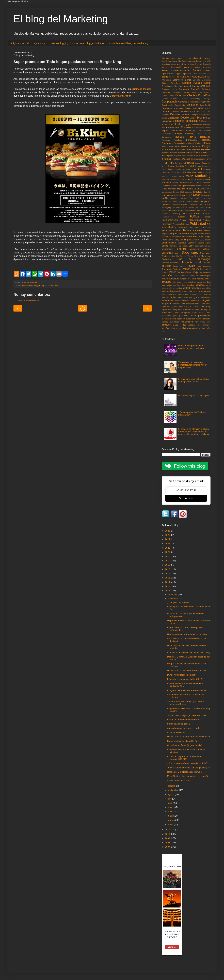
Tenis (175, 266)
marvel (184, 310)
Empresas (187, 127)
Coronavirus (168, 108)
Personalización (191, 214)
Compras (183, 102)
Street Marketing (202, 256)
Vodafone (194, 275)
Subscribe (186, 498)
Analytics (207, 67)
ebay (198, 291)
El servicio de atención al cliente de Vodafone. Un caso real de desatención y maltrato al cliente (194, 432)
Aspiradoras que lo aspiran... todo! (184, 728)
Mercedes (166, 186)
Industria (190, 156)
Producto (207, 220)
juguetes (165, 306)
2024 (168, 539)
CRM (203, 86)
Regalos (165, 233)
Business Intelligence (189, 86)
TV (190, 259)
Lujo (179, 172)
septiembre (173, 790)
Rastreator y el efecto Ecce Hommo (184, 772)
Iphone (191, 163)
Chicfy (164, 96)
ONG (188, 202)
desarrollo (177, 291)
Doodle (185, 118)
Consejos (206, 102)
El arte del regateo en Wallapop (194, 396)
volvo (209, 328)
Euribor (207, 131)
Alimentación (27, 285)
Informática (206, 156)
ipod (199, 303)
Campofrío (184, 89)
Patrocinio (167, 210)
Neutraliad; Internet (178, 198)
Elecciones (197, 124)
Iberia (164, 156)
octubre (172, 786)
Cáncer (196, 111)
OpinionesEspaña (180, 205)
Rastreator (183, 227)
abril (170, 812)
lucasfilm (196, 307)
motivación (167, 313)
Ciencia (171, 95)
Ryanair (191, 240)
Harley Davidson (193, 149)
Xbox (194, 279)
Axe (209, 77)
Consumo (50, 285)
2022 (168, 548)
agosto (171, 794)
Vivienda (185, 275)
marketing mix (174, 309)
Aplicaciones (168, 74)
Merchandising (177, 186)
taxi (199, 325)
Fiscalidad (178, 140)
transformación (168, 328)
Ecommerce (204, 118)
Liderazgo (186, 169)
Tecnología (204, 259)
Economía (167, 121)
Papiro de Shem (196, 208)
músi (177, 313)
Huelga (190, 153)
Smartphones (168, 249)
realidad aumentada (170, 322)
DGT (203, 111)
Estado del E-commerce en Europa (184, 720)
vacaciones (192, 328)
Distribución (174, 118)
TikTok (182, 266)
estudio (207, 294)
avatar (199, 282)
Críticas (207, 108)
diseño (185, 291)
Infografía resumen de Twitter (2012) (185, 679)
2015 (168, 578)
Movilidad (172, 189)
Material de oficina (177, 180)
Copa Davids (205, 105)
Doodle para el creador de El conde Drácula (188, 737)
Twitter (186, 269)
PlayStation (167, 217)
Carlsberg (206, 89)
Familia (192, 137)
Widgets (183, 279)
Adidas (191, 64)
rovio (209, 322)
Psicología (185, 224)
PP (201, 204)
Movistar (181, 189)
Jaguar (198, 163)
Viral (171, 275)
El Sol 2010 (167, 124)
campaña (200, 285)
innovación (176, 303)
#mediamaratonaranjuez (200, 58)
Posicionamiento (170, 220)
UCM (193, 269)
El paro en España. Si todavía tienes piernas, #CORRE (185, 758)
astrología (192, 282)
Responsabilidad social (182, 236)
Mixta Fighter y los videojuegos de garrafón (188, 776)
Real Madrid (195, 227)
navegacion (186, 313)
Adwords (207, 64)
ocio (209, 313)
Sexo (191, 246)
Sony (177, 253)
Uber (202, 269)
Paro (208, 207)
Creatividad (190, 108)
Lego (170, 169)
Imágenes (177, 156)
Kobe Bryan (185, 166)
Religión (193, 233)
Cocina (174, 99)
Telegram (207, 263)
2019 (168, 561)
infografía (166, 303)
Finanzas (166, 140)
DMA (209, 112)
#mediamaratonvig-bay (192, 61)
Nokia (198, 198)
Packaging (166, 207)
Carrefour (166, 92)
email (164, 294)
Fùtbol (164, 146)
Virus (177, 276)
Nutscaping (166, 202)
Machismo (207, 172)
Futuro (207, 143)
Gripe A (165, 150)
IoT (185, 163)
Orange (193, 204)
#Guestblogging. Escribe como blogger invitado (77, 43)
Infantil (197, 156)
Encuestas (199, 128)
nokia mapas (198, 313)
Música (197, 192)
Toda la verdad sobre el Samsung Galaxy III (188, 768)
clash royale (167, 288)
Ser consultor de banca (178, 724)
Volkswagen (205, 275)
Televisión (166, 266)
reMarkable (206, 319)
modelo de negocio (202, 309)
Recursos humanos (172, 230)
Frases (186, 143)
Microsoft (206, 186)
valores (202, 328)
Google (206, 146)
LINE (192, 166)
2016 (168, 573)
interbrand (186, 303)
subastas (192, 325)
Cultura (165, 111)
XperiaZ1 (200, 279)
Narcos (176, 195)
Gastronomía (188, 146)
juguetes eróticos (178, 307)
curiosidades (167, 291)
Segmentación (169, 243)
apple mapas (182, 282)
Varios (173, 272)
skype (176, 325)
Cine (178, 95)
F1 (205, 134)
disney (192, 291)
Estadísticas (178, 131)
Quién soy (40, 43)
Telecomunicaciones (171, 263)
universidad (181, 328)
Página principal (20, 43)
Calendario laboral (169, 89)
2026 (168, 531)
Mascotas (165, 180)
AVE (209, 61)
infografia (206, 300)
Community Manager (201, 99)
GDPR (171, 146)
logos (189, 306)
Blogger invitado (192, 83)
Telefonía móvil (191, 262)
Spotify (195, 253)
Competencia (169, 102)
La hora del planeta (203, 166)
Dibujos (202, 115)
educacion (206, 291)
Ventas (181, 272)
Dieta (209, 115)
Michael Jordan (195, 186)
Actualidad (182, 64)
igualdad (185, 300)
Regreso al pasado (179, 233)
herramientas (167, 300)
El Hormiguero (205, 121)
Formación (191, 140)
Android (165, 70)
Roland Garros (167, 240)
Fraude (192, 143)
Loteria (173, 172)
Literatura (206, 169)
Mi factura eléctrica (176, 732)
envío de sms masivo (193, 294)
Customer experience (181, 111)
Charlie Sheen (197, 92)
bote (184, 285)
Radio (164, 227)
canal (208, 285)
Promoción (167, 224)
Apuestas (187, 74)
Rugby (176, 240)
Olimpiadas (205, 201)
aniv (174, 282)
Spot (185, 252)
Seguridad (182, 243)
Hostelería (182, 153)
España (165, 131)
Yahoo (208, 279)
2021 (168, 552)
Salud (57, 285)
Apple (178, 74)
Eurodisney (189, 134)
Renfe (208, 233)
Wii (189, 279)
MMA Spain (197, 172)
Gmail (198, 146)
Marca (190, 176)
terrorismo (207, 325)
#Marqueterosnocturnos (172, 58)
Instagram (167, 159)
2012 (168, 591)
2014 (168, 582)
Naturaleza (185, 195)
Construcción (167, 105)
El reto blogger (182, 124)
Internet (168, 162)
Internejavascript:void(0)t (201, 159)
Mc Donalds (190, 179)
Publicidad (198, 223)
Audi (189, 77)
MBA (184, 172)
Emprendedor (173, 128)
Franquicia (178, 143)
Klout (178, 166)
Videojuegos (205, 272)
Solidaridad (167, 253)
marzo (171, 816)
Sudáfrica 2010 (172, 259)
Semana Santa (204, 243)
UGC (197, 269)
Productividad (194, 220)
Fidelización (205, 137)
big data (207, 282)
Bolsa (164, 86)
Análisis (207, 70)
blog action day (169, 285)
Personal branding (171, 214)
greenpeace (206, 297)
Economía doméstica (185, 121)
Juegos (171, 166)
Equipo (208, 128)
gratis (196, 297)
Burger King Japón (121, 96)
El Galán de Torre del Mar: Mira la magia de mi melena (193, 380)
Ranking (172, 227)
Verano (189, 272)
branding (191, 285)
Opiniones (166, 204)
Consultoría (180, 105)
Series (165, 246)
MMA (189, 172)
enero (171, 824)
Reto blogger (205, 236)
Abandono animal (169, 64)
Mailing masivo (178, 176)
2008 (168, 842)
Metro (187, 186)
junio (170, 803)
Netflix (165, 198)
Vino (164, 275)
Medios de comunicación (183, 183)
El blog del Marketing (61, 19)
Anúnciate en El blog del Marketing (129, 43)
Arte (195, 74)
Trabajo (190, 266)
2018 (168, 565)
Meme (198, 182)
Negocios (206, 195)
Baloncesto (178, 80)
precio (193, 316)
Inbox (184, 156)
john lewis (206, 303)
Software (207, 249)
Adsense (198, 64)
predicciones (204, 316)
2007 (168, 847)
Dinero (164, 118)
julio (170, 799)
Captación (195, 89)
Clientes (192, 95)
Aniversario (186, 70)
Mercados (207, 183)
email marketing (175, 294)
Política (194, 217)
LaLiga (164, 169)
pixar (175, 316)
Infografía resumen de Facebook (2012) (186, 690)
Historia (174, 153)
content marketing (192, 288)
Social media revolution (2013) (182, 741)
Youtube (166, 282)
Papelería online (180, 208)
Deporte (175, 114)
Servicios (173, 246)
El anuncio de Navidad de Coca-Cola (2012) (188, 652)
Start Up (175, 256)
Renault (201, 233)
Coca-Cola (204, 95)
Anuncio (197, 70)
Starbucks (166, 256)
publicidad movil (193, 319)
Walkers (165, 279)
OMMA (175, 202)
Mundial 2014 (192, 189)
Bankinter (197, 80)
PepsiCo (182, 210)
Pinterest (206, 214)
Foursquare (167, 143)
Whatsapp (174, 279)
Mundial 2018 (205, 189)
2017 (168, 569)
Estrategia (191, 131)
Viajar (196, 272)
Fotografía (206, 140)
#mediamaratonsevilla (171, 61)
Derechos (185, 115)
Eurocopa (177, 134)
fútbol (173, 297)
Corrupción (179, 108)
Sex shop (183, 246)
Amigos (197, 67)
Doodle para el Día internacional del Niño (187, 671)
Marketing (203, 176)
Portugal (207, 217)
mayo (171, 807)
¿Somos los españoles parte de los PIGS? (188, 763)
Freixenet (199, 143)
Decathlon (166, 115)
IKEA (206, 153)
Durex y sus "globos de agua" (181, 675)
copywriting (206, 288)
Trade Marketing (204, 266)
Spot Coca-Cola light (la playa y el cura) (186, 715)
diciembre (173, 594)
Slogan (208, 246)
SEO (202, 240)
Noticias (207, 198)
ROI (209, 224)
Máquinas (189, 192)
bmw (179, 285)
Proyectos (177, 224)
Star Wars (205, 253)
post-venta (184, 316)
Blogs (207, 83)
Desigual (194, 115)
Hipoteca (166, 153)
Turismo (177, 269)
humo (178, 300)
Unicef (208, 269)
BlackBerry (175, 83)
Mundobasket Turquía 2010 (173, 192)
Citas (184, 96)
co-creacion (177, 288)
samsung (166, 325)
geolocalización (185, 297)
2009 (168, 838)
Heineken (206, 149)
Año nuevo (166, 80)
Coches (165, 99)
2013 (168, 586)
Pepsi (175, 210)
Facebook (180, 137)
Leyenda (177, 169)
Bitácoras (165, 83)
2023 (168, 544)
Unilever (165, 272)
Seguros (191, 243)
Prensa (183, 220)
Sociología (195, 249)
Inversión (179, 163)
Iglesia (170, 156)
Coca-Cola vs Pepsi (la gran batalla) (185, 745)
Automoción (199, 77)
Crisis (200, 108)
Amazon (188, 67)
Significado (199, 246)
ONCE (182, 202)
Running (184, 240)
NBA (205, 192)
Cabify (208, 86)
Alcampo (165, 67)
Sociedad (182, 249)
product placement (177, 319)
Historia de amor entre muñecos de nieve (187, 634)
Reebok (207, 230)
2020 (204, 61)
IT (210, 153)
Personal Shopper (204, 211)
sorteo (183, 325)
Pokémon (181, 217)
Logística (165, 172)
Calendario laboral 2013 (179, 781)
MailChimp (166, 176)
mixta (190, 309)
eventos (165, 297)
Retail (196, 236)
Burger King (39, 285)
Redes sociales (193, 230)
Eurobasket (166, 134)
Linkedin (196, 169)
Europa (199, 134)
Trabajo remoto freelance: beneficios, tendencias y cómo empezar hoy (193, 365)
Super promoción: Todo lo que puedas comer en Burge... (186, 703)
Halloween (180, 149)
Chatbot (207, 92)
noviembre (173, 599)
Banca (188, 80)
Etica (200, 131)
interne (194, 304)
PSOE (208, 204)
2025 (168, 535)
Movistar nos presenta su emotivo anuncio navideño (191, 347)
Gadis (177, 146)
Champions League (180, 92)
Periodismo (191, 210)
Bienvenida (206, 80)
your (163, 331)
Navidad (195, 195)
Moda (164, 189)
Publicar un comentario (29, 300)
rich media (200, 322)
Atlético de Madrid (178, 77)
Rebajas (207, 227)
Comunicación (194, 102)
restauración (187, 322)
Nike (191, 198)
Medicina (201, 180)
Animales (175, 70)
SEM (197, 240)
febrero (172, 820)
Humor (198, 152)
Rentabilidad (167, 237)
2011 (168, 830)
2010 (168, 834)
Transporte (167, 269)
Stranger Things (186, 256)
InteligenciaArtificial (181, 159)
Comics (184, 99)
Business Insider (141, 89)
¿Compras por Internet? (179, 602)
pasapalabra (166, 316)
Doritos (193, 118)
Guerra (172, 149)
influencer (195, 300)
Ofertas (195, 201)
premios (165, 319)
